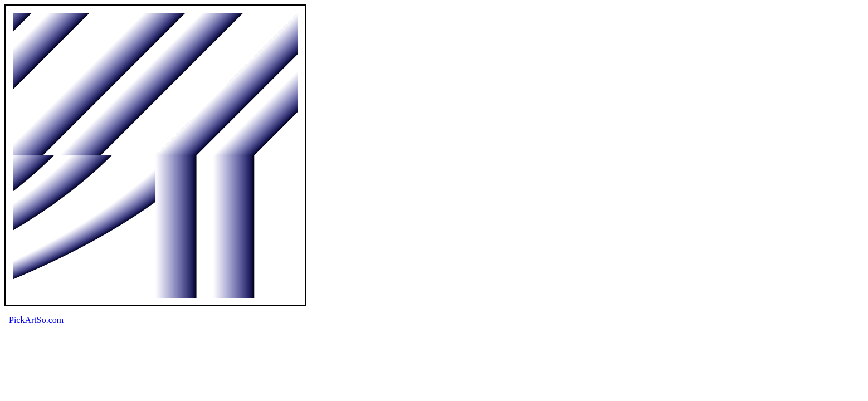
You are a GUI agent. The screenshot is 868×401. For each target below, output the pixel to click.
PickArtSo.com (36, 320)
